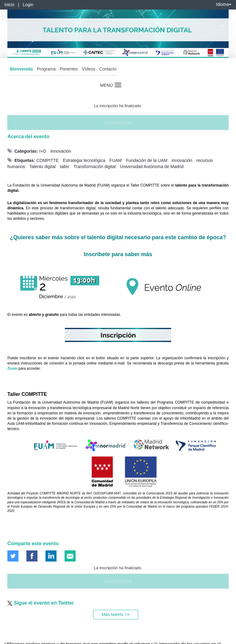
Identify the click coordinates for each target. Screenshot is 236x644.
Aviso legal (9, 638)
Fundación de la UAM (147, 160)
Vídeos (88, 69)
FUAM (116, 160)
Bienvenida (21, 69)
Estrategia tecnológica (84, 160)
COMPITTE (47, 160)
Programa (46, 69)
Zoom (12, 368)
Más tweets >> (116, 614)
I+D (43, 151)
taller (65, 167)
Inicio (9, 5)
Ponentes (69, 69)
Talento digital (42, 167)
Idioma (224, 4)
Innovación (61, 151)
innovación (182, 160)
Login (28, 5)
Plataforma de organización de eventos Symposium (121, 638)
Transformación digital (94, 167)
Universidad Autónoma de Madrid (152, 167)
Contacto (108, 69)
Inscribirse (118, 123)
